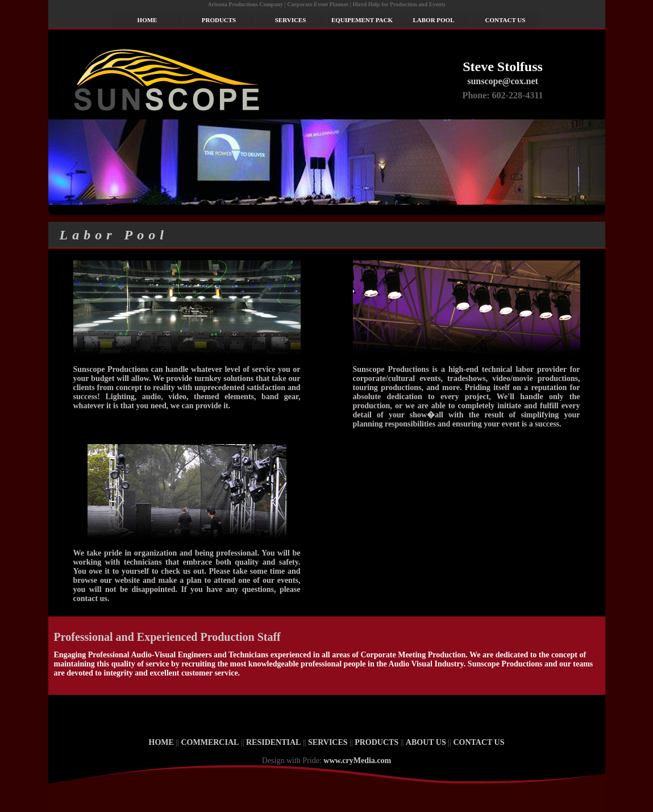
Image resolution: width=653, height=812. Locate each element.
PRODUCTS (219, 20)
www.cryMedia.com (357, 761)
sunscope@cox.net (503, 81)
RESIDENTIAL (273, 742)
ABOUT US (426, 742)
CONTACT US (506, 20)
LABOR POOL (433, 20)
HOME (147, 20)
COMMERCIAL (210, 742)
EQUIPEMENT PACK (362, 20)
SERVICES (291, 20)
